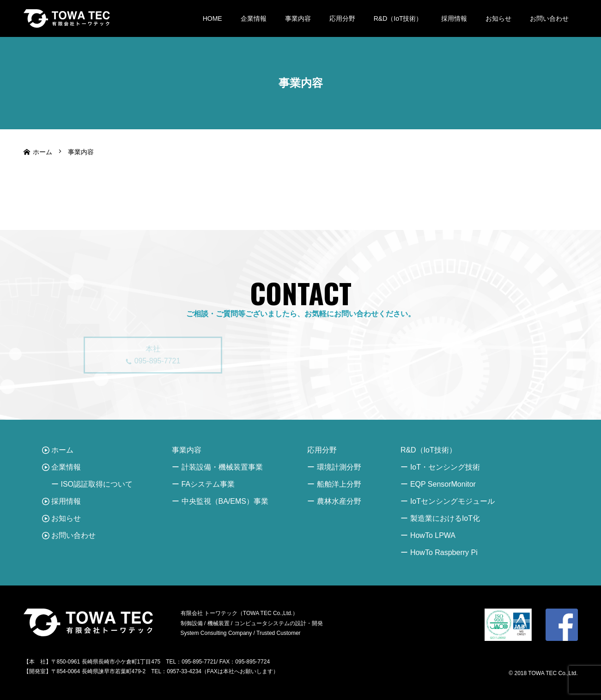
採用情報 (454, 18)
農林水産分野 (339, 501)
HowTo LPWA (433, 535)
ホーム (62, 450)
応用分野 (342, 18)
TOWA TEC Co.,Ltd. (553, 673)
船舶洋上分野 (339, 484)
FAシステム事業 (208, 484)
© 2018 (518, 673)
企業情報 (254, 18)
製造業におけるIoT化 (445, 518)
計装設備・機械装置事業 (222, 467)
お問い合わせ (549, 18)
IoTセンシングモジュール (452, 501)
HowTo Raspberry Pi (444, 552)
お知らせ (498, 18)
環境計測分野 (339, 467)
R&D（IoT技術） (398, 18)
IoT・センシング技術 (445, 467)
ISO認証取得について (97, 484)
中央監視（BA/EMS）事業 (225, 501)
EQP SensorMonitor (443, 484)
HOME (212, 18)
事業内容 (298, 18)
